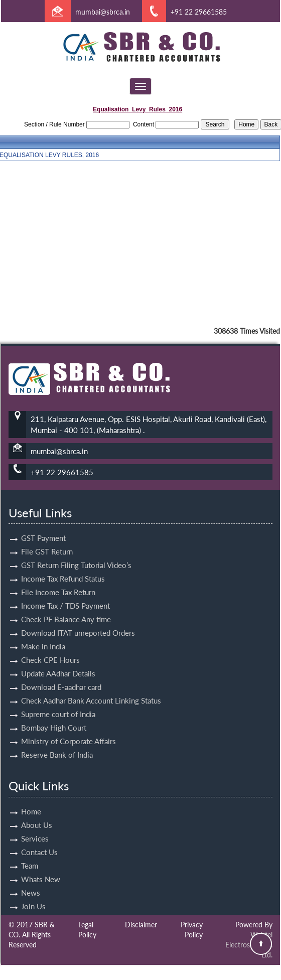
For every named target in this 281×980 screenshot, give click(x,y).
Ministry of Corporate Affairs (68, 730)
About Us (37, 813)
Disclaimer (141, 925)
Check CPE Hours (50, 648)
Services (35, 827)
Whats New (41, 868)
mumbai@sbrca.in (103, 12)
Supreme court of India (58, 703)
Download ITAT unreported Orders (78, 621)
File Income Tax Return (58, 581)
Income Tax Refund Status (63, 567)
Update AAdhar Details (58, 662)
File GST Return (47, 540)
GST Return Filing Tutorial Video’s (76, 553)
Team (30, 854)
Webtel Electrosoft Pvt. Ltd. (249, 945)
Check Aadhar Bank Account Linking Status (91, 689)
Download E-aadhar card (61, 675)
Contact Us (39, 841)
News (31, 881)
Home (31, 800)
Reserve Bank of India (57, 743)
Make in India (43, 635)
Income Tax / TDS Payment (65, 594)
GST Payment (43, 526)
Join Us (33, 895)
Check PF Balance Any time (66, 608)
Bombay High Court (54, 716)
